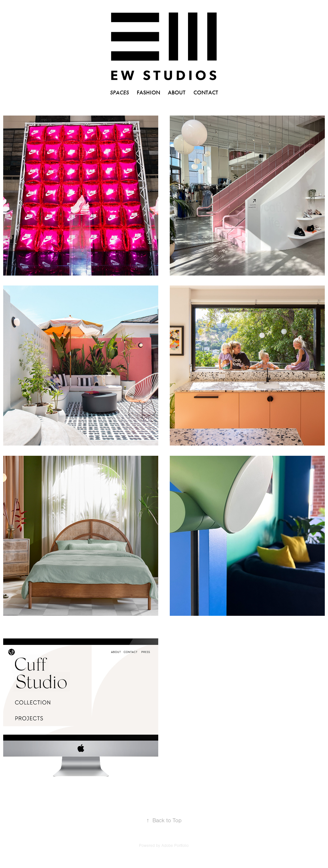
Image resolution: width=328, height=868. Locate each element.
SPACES (119, 92)
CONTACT (206, 92)
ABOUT (177, 92)
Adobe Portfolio (175, 846)
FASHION (148, 92)
